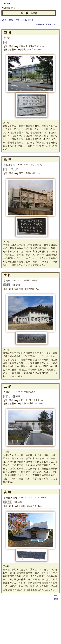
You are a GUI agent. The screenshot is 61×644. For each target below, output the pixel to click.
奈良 (4, 20)
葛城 (11, 20)
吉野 (32, 20)
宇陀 (18, 20)
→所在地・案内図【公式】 (48, 24)
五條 (25, 20)
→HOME (6, 4)
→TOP (55, 596)
